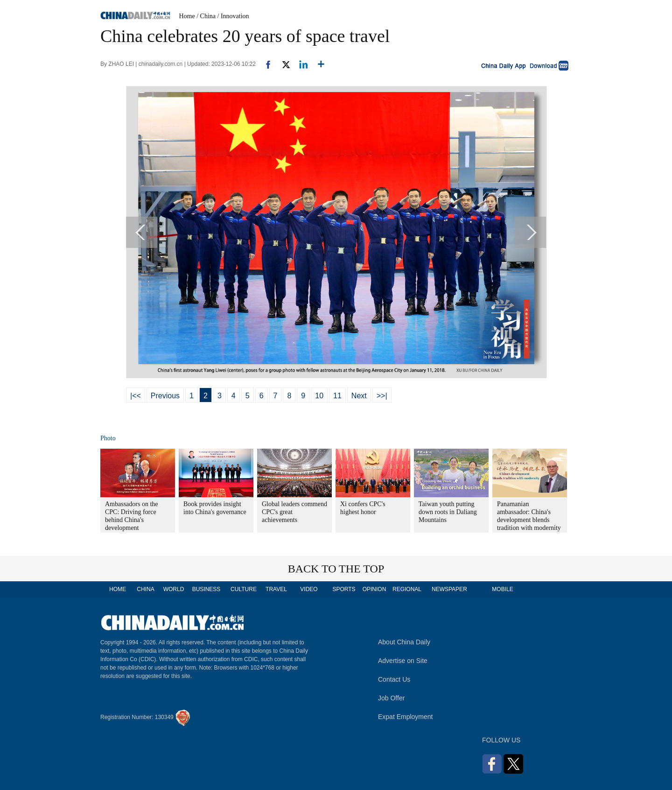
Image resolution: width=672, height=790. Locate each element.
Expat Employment (406, 717)
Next (359, 396)
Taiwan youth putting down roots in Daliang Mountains (448, 512)
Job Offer (391, 698)
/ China (206, 16)
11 (337, 396)
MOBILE (502, 589)
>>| (382, 396)
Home (187, 16)
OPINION (374, 589)
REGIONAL (407, 589)
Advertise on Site (403, 661)
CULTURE (244, 589)
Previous (165, 396)
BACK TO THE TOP (336, 569)
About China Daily (404, 642)
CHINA (145, 589)
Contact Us (394, 679)
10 (319, 396)
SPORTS (344, 589)
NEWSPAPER (449, 589)
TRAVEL (276, 589)
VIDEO (309, 589)
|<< (136, 396)
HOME (118, 589)
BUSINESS (206, 589)
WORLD (174, 589)
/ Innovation (233, 16)
